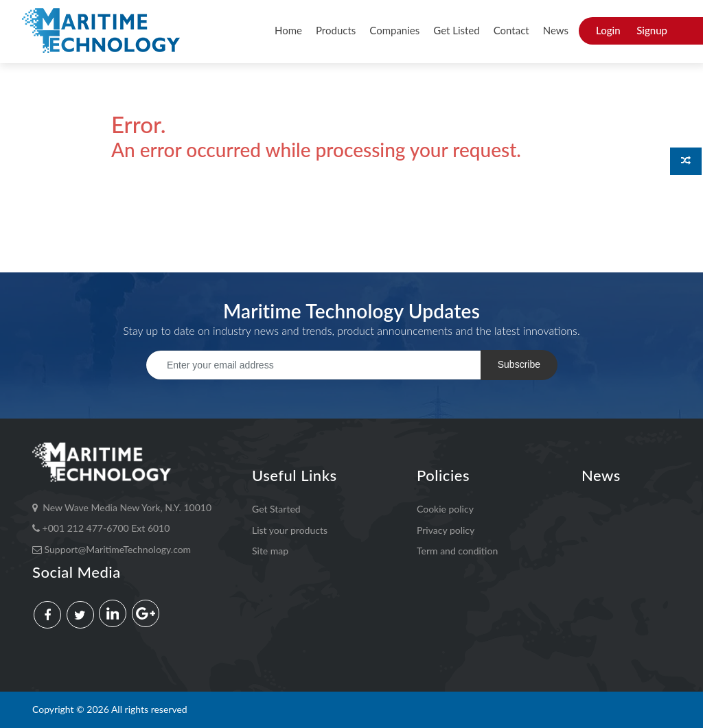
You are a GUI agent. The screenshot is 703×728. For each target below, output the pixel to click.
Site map (270, 551)
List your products (290, 530)
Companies (394, 30)
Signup (652, 30)
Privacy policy (446, 530)
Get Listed (456, 30)
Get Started (276, 509)
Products (336, 30)
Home (288, 30)
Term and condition (457, 551)
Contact (511, 30)
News (556, 30)
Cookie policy (445, 509)
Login (608, 30)
